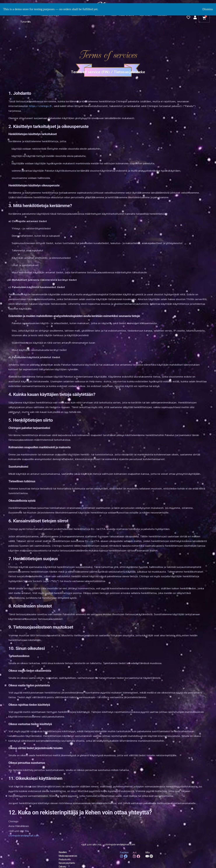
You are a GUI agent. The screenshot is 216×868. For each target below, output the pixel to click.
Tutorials (26, 22)
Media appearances (68, 856)
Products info (65, 859)
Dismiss (208, 9)
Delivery (63, 866)
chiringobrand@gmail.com (24, 836)
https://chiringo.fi (40, 106)
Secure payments (67, 863)
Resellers (63, 852)
